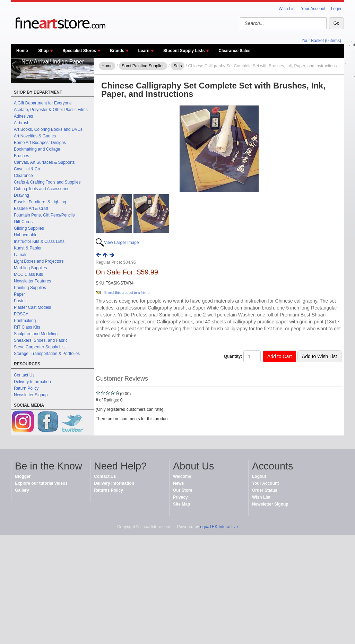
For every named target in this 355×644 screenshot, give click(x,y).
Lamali (20, 255)
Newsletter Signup (31, 395)
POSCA (21, 314)
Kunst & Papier (28, 248)
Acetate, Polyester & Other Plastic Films (51, 110)
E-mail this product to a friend (127, 293)
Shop (43, 51)
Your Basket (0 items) (321, 41)
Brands (117, 51)
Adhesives (23, 116)
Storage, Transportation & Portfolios (47, 354)
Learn (144, 51)
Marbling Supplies (30, 268)
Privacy (180, 497)
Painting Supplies (30, 288)
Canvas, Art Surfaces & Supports (44, 162)
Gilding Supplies (29, 228)
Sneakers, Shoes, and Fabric (41, 340)
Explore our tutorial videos (41, 483)
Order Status (265, 490)
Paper (19, 294)
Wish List (287, 9)
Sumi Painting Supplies (143, 66)
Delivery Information (32, 382)
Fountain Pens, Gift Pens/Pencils (44, 215)
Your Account (313, 9)
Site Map (181, 504)
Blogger (23, 476)
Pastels (21, 301)
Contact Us (24, 375)
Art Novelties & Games (35, 136)
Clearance (23, 176)
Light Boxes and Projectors (39, 261)
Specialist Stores (79, 51)
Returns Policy (109, 490)
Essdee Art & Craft (31, 209)
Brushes (21, 156)
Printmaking (25, 321)
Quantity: (233, 356)
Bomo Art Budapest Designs (40, 143)
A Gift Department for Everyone (43, 103)
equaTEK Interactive (219, 527)
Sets (177, 66)
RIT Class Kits (27, 327)
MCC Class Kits (28, 274)
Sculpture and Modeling (36, 334)
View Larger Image (122, 243)
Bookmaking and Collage (37, 149)
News (178, 483)
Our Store (183, 490)
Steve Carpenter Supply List (40, 347)
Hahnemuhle (26, 235)
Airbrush (22, 123)
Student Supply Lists (184, 51)
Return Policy (26, 388)
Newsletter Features (32, 281)
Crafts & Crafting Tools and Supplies (47, 182)
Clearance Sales (234, 51)
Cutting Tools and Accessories (42, 189)
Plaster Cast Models (32, 307)
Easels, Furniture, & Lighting (40, 202)
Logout (259, 476)
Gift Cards (23, 222)
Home (22, 51)
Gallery (22, 490)
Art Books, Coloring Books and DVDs (48, 129)
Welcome (182, 476)
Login (336, 9)
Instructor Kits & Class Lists (39, 241)
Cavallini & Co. (28, 169)
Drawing (21, 195)
